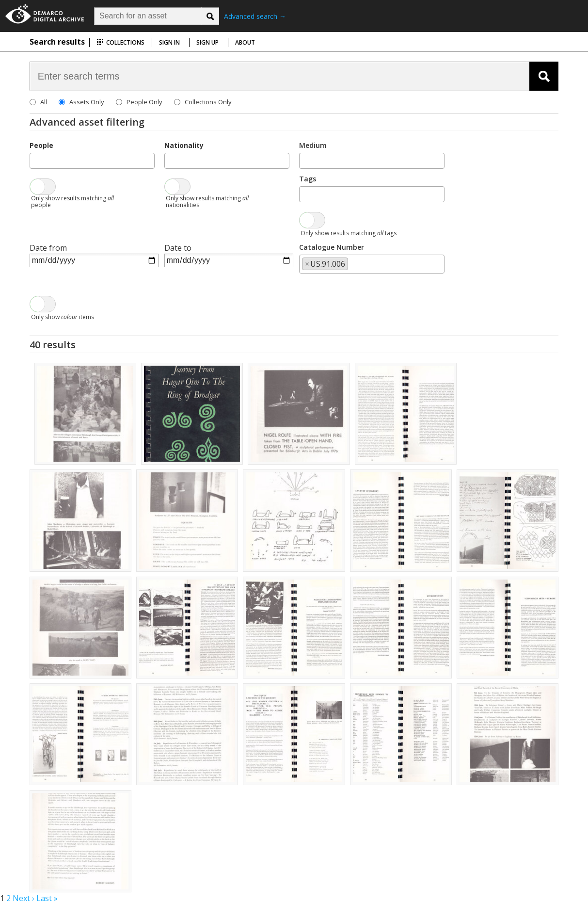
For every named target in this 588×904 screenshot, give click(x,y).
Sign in (169, 42)
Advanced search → (255, 16)
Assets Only (87, 102)
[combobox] (92, 161)
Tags (308, 179)
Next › (24, 898)
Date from (48, 248)
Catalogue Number (332, 247)
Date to (178, 248)
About (245, 42)
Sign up (207, 42)
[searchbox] (35, 160)
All (44, 102)
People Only (144, 102)
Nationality (184, 145)
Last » (47, 898)
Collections (120, 42)
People (41, 145)
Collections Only (208, 102)
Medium (313, 145)
